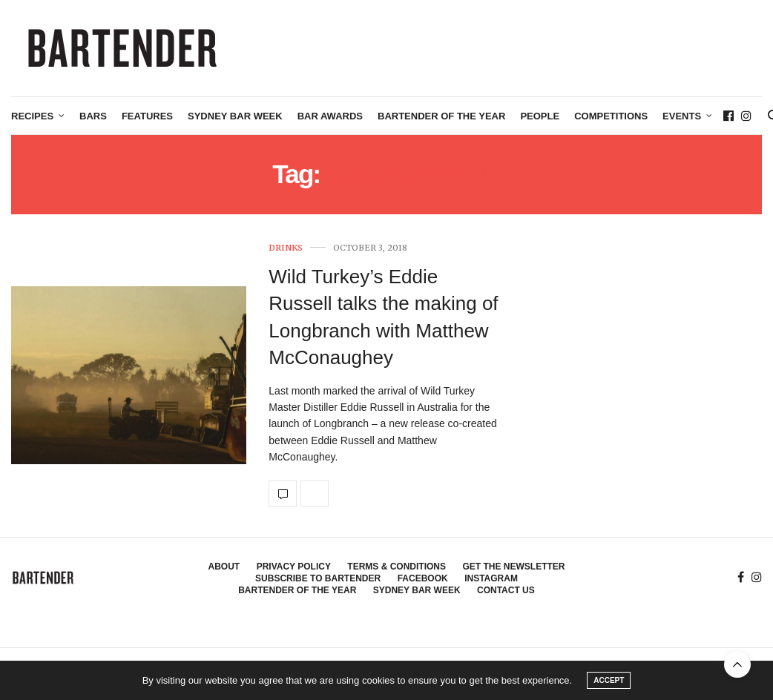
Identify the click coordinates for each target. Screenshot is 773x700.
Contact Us (506, 590)
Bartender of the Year (441, 116)
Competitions (611, 116)
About (224, 567)
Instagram (491, 578)
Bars (93, 116)
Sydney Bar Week (235, 116)
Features (147, 116)
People (540, 116)
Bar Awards (330, 116)
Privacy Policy (294, 567)
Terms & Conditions (397, 567)
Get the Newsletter (513, 567)
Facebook (423, 578)
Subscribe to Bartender (318, 578)
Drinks (286, 248)
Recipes (32, 116)
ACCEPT (609, 680)
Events (682, 116)
